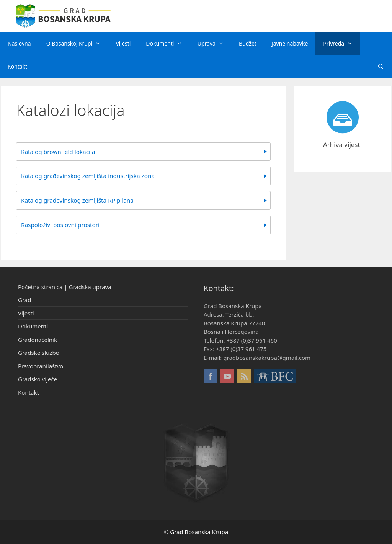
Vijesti (123, 43)
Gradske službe (38, 353)
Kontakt (17, 66)
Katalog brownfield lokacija (58, 152)
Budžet (248, 43)
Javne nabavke (290, 43)
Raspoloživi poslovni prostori (60, 225)
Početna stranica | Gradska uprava (65, 287)
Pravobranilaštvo (41, 366)
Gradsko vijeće (38, 379)
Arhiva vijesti (342, 145)
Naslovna (19, 43)
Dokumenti (168, 44)
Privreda (341, 44)
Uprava (214, 44)
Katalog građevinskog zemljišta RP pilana (77, 200)
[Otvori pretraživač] (381, 67)
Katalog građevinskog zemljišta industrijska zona (88, 176)
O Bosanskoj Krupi (77, 44)
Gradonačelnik (38, 340)
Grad (24, 300)
